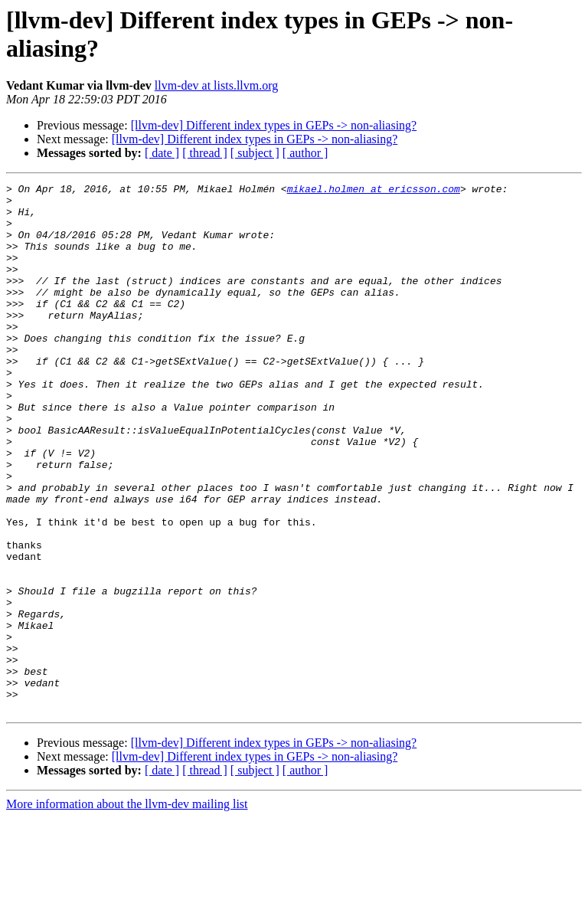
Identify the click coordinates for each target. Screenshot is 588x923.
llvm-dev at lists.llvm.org (216, 85)
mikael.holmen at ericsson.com (374, 191)
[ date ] (162, 153)
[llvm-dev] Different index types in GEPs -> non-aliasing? (274, 125)
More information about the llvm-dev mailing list (127, 910)
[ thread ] (205, 153)
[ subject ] (255, 153)
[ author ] (305, 153)
